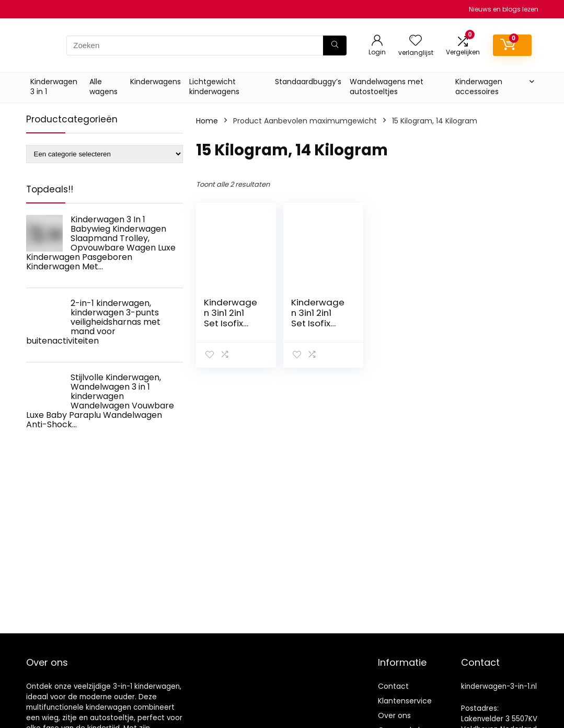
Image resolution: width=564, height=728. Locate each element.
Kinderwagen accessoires (479, 87)
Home (207, 121)
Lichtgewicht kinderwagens (214, 87)
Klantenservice (405, 701)
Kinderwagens (156, 82)
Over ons (394, 715)
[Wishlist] (416, 41)
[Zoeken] (335, 45)
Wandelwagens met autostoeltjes (387, 87)
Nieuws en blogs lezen (504, 9)
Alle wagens (103, 87)
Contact (393, 686)
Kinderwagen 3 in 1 (54, 87)
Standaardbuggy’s (308, 82)
